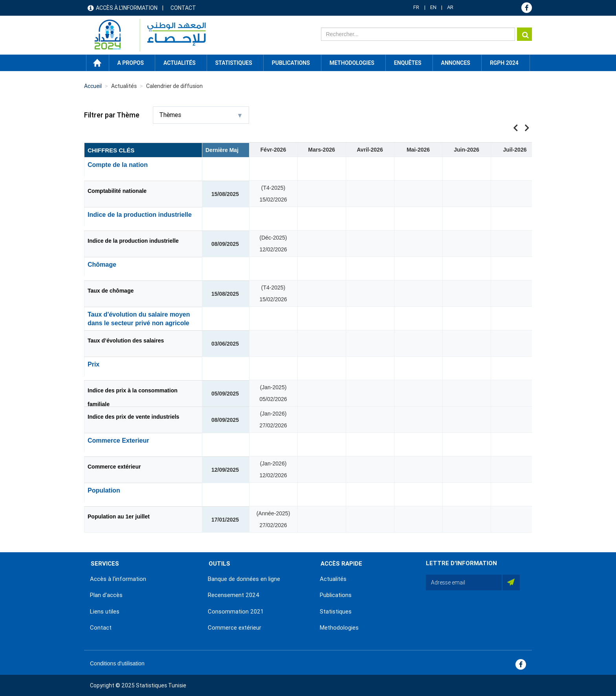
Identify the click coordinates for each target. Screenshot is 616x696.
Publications (291, 63)
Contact (183, 8)
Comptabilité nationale (117, 191)
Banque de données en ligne (244, 579)
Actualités (333, 579)
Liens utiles (105, 612)
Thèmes (200, 115)
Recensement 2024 (234, 595)
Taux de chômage (111, 291)
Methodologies (339, 628)
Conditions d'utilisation (117, 663)
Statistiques (336, 612)
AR (450, 7)
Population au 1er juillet (119, 517)
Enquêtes (408, 63)
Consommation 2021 (236, 612)
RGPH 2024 (504, 63)
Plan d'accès (106, 595)
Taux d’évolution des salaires (126, 341)
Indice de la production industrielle (133, 241)
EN (433, 7)
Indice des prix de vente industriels (133, 417)
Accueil (97, 63)
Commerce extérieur (114, 467)
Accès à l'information (127, 8)
